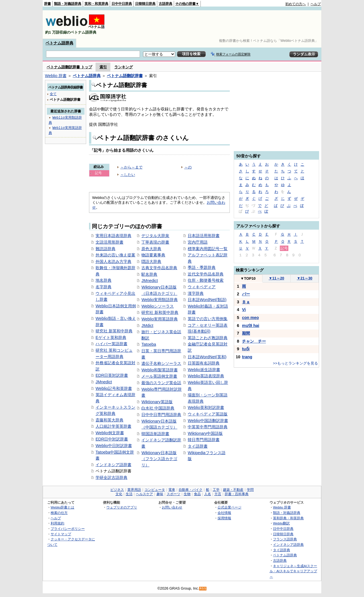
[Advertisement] (217, 24)
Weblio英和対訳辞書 (206, 407)
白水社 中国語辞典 (158, 408)
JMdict (147, 326)
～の (188, 167)
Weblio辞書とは (62, 507)
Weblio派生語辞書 (204, 370)
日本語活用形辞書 (204, 236)
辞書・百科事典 (237, 494)
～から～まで (131, 167)
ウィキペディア (202, 287)
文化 (119, 494)
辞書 (47, 4)
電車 (172, 490)
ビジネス (117, 490)
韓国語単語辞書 (155, 434)
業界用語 (134, 490)
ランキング (124, 67)
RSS (203, 589)
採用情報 (224, 518)
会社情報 (224, 513)
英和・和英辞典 (96, 4)
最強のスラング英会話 (161, 383)
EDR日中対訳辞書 (112, 439)
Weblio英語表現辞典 (206, 376)
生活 (129, 494)
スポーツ (173, 494)
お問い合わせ (172, 507)
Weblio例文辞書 (110, 433)
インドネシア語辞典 (288, 544)
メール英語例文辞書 (159, 376)
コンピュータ (155, 490)
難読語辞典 (106, 249)
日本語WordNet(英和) (207, 357)
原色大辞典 (151, 249)
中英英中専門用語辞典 (208, 427)
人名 (208, 494)
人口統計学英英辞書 (113, 426)
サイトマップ (61, 534)
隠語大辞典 (151, 262)
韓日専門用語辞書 (204, 440)
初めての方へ (295, 4)
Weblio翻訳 (281, 523)
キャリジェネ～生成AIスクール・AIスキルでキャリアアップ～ (293, 571)
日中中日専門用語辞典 (161, 415)
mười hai (251, 326)
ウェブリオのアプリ (122, 507)
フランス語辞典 (285, 539)
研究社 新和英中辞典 (160, 312)
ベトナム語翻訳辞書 (125, 76)
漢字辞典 (196, 293)
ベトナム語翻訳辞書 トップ (69, 67)
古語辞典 (166, 4)
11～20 (277, 278)
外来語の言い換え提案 (115, 255)
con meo (250, 318)
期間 (246, 333)
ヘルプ (316, 4)
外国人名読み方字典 (113, 262)
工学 (216, 490)
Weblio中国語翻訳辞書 (208, 421)
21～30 (305, 278)
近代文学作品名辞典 (206, 274)
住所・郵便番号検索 (206, 280)
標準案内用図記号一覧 (208, 249)
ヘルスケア (144, 494)
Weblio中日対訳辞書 (114, 446)
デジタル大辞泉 (155, 236)
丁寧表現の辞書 (155, 242)
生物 (187, 494)
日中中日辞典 (122, 4)
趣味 (160, 494)
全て (53, 94)
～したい (128, 175)
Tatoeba (149, 344)
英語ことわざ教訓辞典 (208, 338)
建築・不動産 (233, 490)
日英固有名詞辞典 (204, 363)
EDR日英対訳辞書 (112, 375)
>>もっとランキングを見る (295, 363)
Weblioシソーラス (158, 306)
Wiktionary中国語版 (205, 433)
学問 (250, 490)
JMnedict (104, 382)
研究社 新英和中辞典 (114, 331)
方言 (218, 494)
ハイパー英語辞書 (111, 344)
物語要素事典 (153, 255)
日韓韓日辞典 (145, 4)
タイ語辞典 (282, 550)
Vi (244, 310)
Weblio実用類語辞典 (160, 300)
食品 (197, 494)
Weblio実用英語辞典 (160, 319)
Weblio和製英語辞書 (160, 370)
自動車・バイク (191, 490)
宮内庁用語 (198, 242)
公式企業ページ (229, 507)
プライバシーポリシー (68, 529)
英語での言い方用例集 (208, 319)
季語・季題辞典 (202, 267)
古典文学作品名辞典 (159, 268)
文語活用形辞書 (109, 242)
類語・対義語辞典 (68, 4)
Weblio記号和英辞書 (114, 388)
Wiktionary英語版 (157, 402)
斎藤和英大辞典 (109, 420)
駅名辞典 (149, 274)
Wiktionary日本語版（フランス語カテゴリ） (159, 459)
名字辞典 (104, 287)
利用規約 (57, 523)
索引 (103, 67)
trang (247, 357)
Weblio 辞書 (56, 76)
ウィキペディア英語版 (208, 414)
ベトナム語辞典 (59, 43)
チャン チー (254, 341)
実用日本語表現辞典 (113, 236)
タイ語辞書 (198, 446)
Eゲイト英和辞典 (111, 337)
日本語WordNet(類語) (207, 300)
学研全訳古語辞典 (111, 477)
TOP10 (248, 278)
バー (246, 294)
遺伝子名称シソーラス (161, 363)
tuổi (246, 349)
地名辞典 (104, 280)
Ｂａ (246, 302)
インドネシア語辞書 (113, 465)
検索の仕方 (59, 513)
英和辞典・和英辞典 (288, 518)
